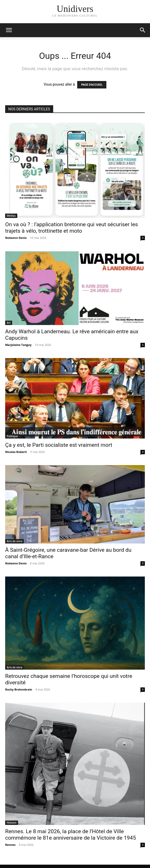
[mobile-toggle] (9, 30)
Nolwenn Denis (16, 238)
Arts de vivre (14, 541)
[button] (143, 30)
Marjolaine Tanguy (18, 345)
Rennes (10, 845)
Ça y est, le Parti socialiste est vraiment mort (59, 445)
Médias (11, 216)
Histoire (12, 823)
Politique (12, 436)
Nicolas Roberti (16, 452)
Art (9, 323)
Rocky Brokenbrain (19, 689)
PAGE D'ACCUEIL (92, 85)
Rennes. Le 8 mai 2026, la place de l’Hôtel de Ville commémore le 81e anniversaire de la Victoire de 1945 (70, 835)
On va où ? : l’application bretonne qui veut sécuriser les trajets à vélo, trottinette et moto (72, 228)
